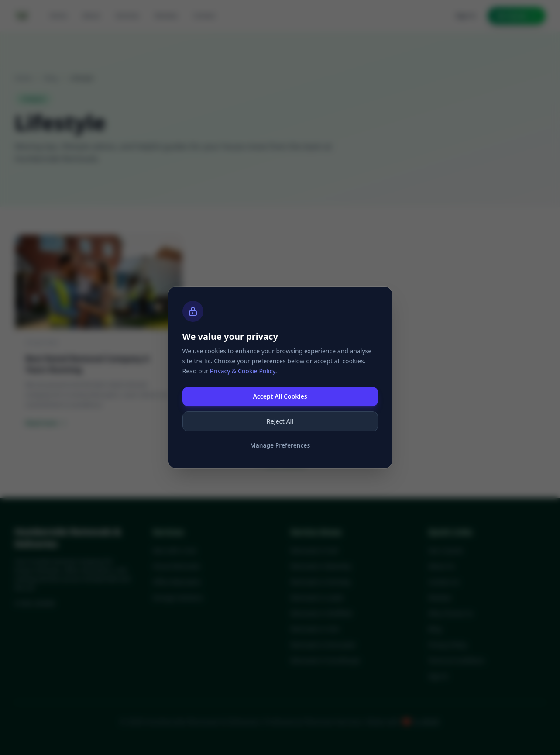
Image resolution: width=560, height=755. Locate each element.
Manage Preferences (280, 445)
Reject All (280, 421)
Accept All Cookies (280, 396)
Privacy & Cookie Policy (243, 371)
